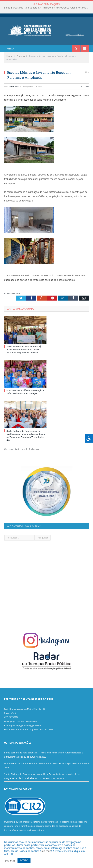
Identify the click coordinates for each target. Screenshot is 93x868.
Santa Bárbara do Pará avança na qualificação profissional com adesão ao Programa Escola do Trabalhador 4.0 (26, 435)
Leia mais (46, 851)
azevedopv (14, 87)
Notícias (85, 87)
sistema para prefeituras (45, 822)
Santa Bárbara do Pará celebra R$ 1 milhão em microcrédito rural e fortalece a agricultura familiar (47, 8)
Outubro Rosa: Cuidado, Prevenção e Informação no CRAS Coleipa (25, 392)
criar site (24, 822)
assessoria (82, 822)
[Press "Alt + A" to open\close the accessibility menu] (89, 438)
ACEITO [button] (24, 860)
